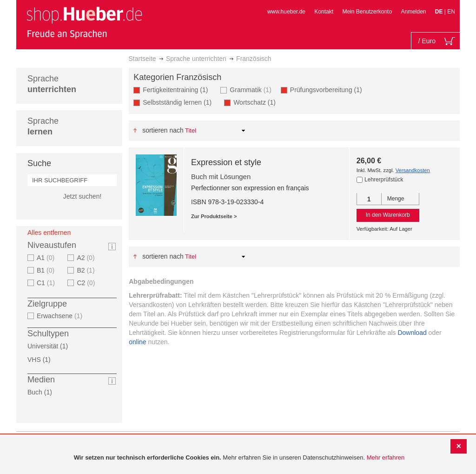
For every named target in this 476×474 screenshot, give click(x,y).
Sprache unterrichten (196, 59)
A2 (87, 258)
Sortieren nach (163, 130)
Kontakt (324, 12)
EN (451, 12)
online (137, 342)
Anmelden (413, 12)
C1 (47, 283)
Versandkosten (413, 170)
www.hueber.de (286, 12)
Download (412, 333)
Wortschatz (257, 102)
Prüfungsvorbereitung (329, 90)
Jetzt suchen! (83, 196)
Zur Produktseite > (214, 216)
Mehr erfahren (386, 457)
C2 (87, 283)
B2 (87, 270)
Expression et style (226, 162)
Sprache (52, 84)
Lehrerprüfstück (384, 180)
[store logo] (84, 22)
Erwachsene (61, 316)
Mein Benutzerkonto (367, 12)
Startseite (142, 59)
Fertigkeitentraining (178, 90)
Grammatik (251, 90)
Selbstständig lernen (180, 102)
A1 (47, 258)
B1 (47, 270)
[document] (239, 458)
